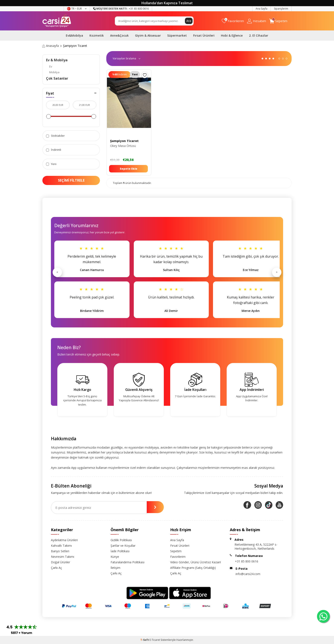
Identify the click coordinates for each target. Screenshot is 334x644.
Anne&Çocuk (119, 35)
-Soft (145, 640)
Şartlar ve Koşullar (123, 546)
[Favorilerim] (233, 21)
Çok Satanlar (57, 78)
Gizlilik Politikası (121, 540)
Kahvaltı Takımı (61, 546)
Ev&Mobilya (74, 35)
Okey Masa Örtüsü (123, 146)
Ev (51, 67)
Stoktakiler (55, 136)
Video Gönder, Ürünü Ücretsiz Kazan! (196, 562)
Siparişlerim (281, 9)
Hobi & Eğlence (232, 35)
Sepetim (176, 551)
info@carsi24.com (248, 574)
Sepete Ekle (129, 169)
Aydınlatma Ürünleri (64, 540)
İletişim (115, 568)
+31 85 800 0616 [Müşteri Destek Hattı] (121, 9)
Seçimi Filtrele (71, 180)
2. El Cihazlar (259, 35)
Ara (189, 21)
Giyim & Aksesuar (148, 35)
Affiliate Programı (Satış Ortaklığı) (193, 568)
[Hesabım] (257, 21)
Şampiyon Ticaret (124, 141)
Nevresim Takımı (63, 557)
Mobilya (54, 72)
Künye (115, 557)
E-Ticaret (155, 640)
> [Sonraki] (277, 272)
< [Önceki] (57, 272)
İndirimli (54, 150)
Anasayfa (51, 46)
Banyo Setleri (60, 551)
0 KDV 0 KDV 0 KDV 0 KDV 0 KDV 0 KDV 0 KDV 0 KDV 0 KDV (126, 59)
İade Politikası (120, 551)
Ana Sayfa (261, 9)
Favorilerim (178, 557)
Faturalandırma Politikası (127, 562)
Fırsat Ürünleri (204, 35)
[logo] (57, 21)
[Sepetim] (278, 21)
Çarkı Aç (56, 568)
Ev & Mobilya (57, 60)
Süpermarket (177, 35)
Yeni (51, 164)
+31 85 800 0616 (247, 561)
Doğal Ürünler (60, 562)
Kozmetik (97, 35)
